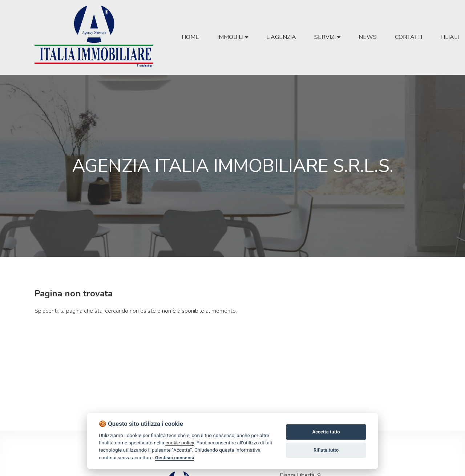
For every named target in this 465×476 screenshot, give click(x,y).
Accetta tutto (326, 432)
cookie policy (179, 443)
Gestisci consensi (175, 457)
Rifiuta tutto (326, 450)
